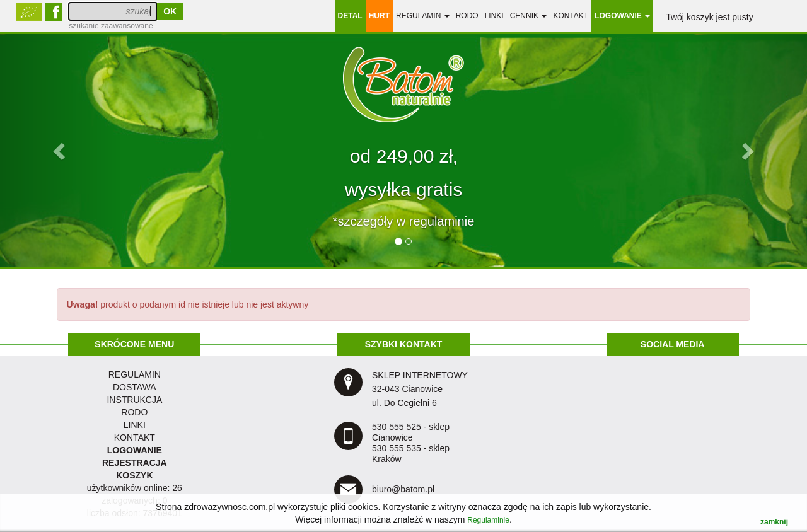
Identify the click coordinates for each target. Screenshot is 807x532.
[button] (61, 151)
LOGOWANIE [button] (622, 16)
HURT (379, 16)
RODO (467, 16)
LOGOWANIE (135, 450)
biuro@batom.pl (403, 489)
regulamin (135, 374)
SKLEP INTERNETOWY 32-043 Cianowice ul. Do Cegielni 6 (420, 389)
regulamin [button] (423, 16)
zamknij (774, 522)
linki (494, 16)
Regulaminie (488, 520)
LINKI (135, 425)
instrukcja (134, 400)
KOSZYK (134, 475)
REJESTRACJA (135, 463)
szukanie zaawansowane (111, 26)
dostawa (135, 387)
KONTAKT (135, 437)
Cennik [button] (529, 16)
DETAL (350, 16)
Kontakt (571, 16)
